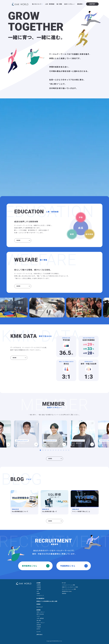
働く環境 (59, 4)
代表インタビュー (41, 612)
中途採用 (39, 627)
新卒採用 (39, 625)
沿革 (38, 591)
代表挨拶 (39, 587)
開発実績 (64, 593)
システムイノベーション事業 (69, 585)
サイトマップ (39, 607)
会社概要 (38, 583)
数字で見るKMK (40, 614)
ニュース (38, 632)
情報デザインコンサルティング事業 (70, 587)
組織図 (38, 593)
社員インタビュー (70, 4)
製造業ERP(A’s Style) (67, 591)
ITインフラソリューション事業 (69, 589)
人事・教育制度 (50, 4)
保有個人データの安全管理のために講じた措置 (47, 601)
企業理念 (39, 585)
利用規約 (38, 604)
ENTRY (38, 629)
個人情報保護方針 (40, 598)
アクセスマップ (40, 596)
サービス (64, 583)
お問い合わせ (39, 635)
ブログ (38, 616)
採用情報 (38, 610)
